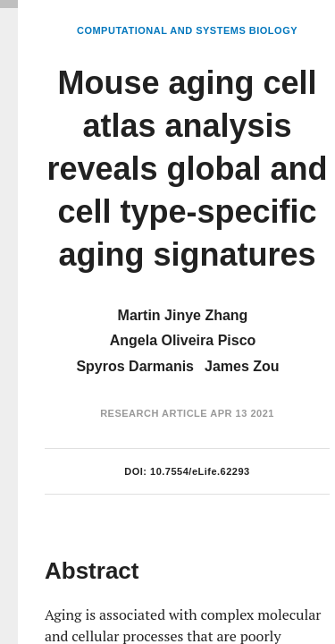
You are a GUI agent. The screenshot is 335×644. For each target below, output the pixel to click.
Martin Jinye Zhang (183, 315)
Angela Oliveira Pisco (183, 340)
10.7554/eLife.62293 (200, 471)
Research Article (154, 413)
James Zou (242, 366)
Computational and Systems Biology (187, 30)
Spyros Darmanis (135, 366)
